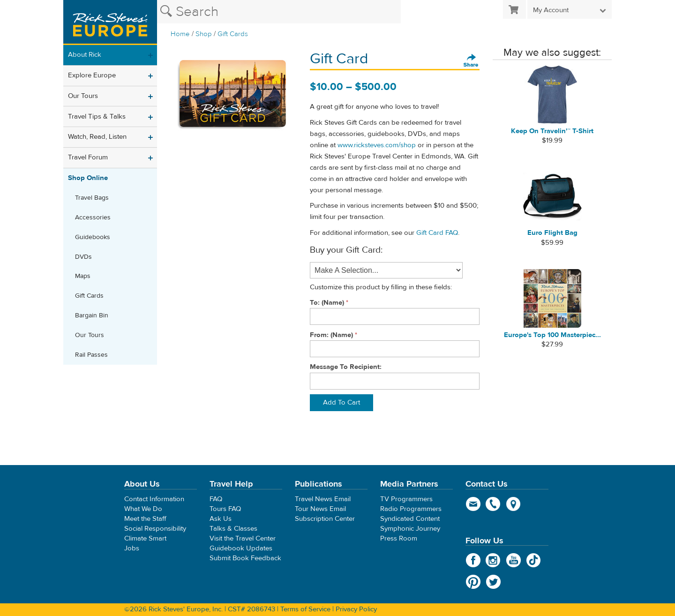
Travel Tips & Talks (97, 116)
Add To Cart (341, 402)
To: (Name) (327, 303)
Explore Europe (92, 75)
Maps (83, 276)
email (473, 504)
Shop (204, 34)
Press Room (399, 538)
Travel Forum (88, 157)
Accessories (93, 218)
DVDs (83, 257)
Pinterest (473, 582)
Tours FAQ (225, 509)
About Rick (85, 55)
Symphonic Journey (410, 529)
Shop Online (88, 178)
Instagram (493, 560)
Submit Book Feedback (245, 558)
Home (180, 34)
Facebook (473, 560)
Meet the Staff (145, 519)
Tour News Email (320, 509)
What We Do (143, 509)
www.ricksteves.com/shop (377, 145)
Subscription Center (325, 519)
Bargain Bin (92, 316)
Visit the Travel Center (243, 538)
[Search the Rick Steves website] (279, 12)
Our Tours (83, 96)
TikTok (534, 560)
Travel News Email (323, 499)
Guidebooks (93, 237)
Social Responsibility (155, 529)
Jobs (132, 548)
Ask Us (221, 519)
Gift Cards (233, 34)
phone (493, 504)
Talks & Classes (233, 529)
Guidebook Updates (241, 548)
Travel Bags (92, 198)
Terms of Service (305, 609)
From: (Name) (331, 335)
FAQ (216, 499)
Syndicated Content (410, 519)
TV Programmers (406, 499)
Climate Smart (145, 538)
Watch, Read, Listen (97, 137)
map (514, 504)
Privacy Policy (356, 609)
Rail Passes (91, 355)
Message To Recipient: (346, 367)
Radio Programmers (411, 509)
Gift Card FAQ (437, 233)
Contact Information (154, 499)
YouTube (514, 560)
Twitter (493, 582)
